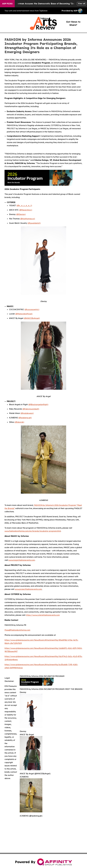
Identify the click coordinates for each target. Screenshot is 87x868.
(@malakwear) (27, 413)
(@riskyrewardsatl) (31, 409)
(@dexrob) (19, 422)
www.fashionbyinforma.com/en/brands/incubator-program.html (33, 531)
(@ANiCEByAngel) (32, 318)
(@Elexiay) (21, 214)
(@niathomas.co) (27, 219)
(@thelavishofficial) (24, 314)
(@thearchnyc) (26, 210)
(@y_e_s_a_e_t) (24, 205)
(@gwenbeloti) (34, 223)
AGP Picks (7, 4)
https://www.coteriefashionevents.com (43, 615)
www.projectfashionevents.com (28, 589)
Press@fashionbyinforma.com (17, 630)
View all (82, 4)
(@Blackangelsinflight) (38, 404)
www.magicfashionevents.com (22, 560)
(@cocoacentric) (32, 309)
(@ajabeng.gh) (25, 418)
